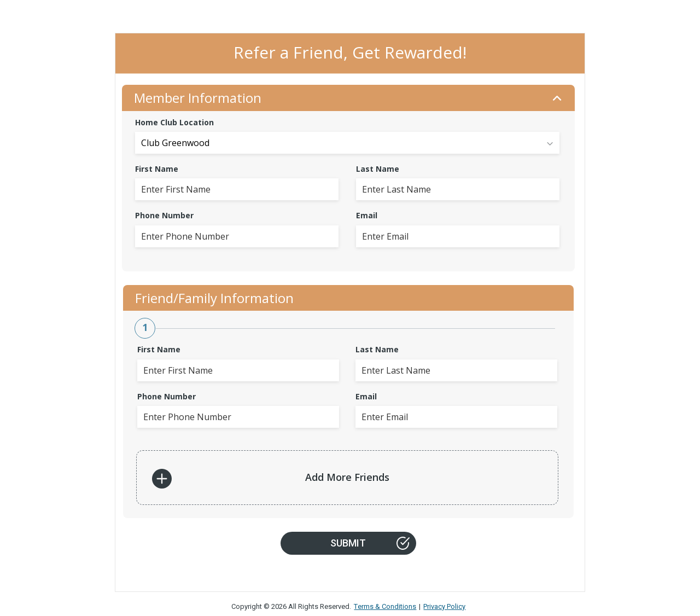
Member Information (348, 98)
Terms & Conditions (385, 607)
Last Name (378, 169)
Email (367, 215)
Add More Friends (271, 479)
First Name (157, 169)
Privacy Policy (444, 607)
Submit (370, 543)
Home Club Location (174, 122)
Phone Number (164, 215)
